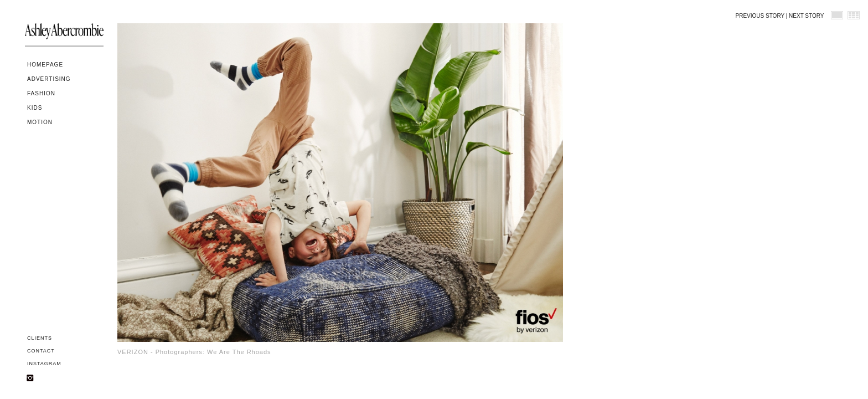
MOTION (40, 122)
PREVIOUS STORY (760, 16)
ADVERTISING (49, 79)
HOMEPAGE (45, 65)
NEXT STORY (806, 16)
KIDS (35, 108)
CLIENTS (40, 338)
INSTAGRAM (44, 364)
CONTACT (41, 351)
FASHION (41, 93)
